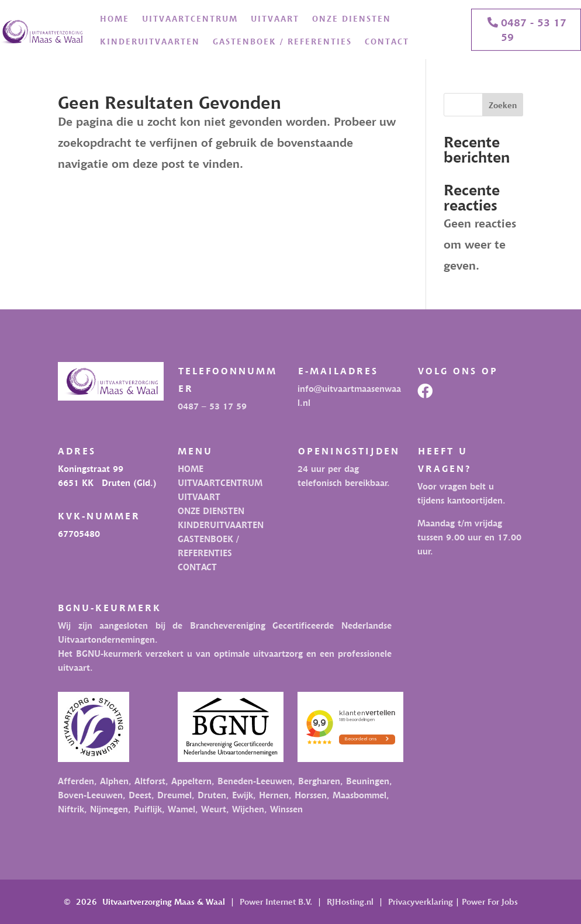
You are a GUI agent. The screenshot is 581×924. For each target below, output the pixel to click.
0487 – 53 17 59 (212, 406)
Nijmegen (109, 809)
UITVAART (275, 18)
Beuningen (368, 781)
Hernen (274, 795)
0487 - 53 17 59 (534, 29)
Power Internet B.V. (276, 901)
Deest (140, 795)
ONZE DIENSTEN (352, 18)
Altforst (150, 781)
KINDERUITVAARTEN (150, 41)
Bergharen (319, 781)
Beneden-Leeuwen (253, 781)
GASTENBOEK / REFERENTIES (282, 41)
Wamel (181, 809)
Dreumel (174, 795)
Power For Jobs (490, 901)
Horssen (311, 795)
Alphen (114, 781)
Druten (212, 795)
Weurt (214, 809)
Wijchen (248, 809)
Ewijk (243, 795)
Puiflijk (148, 809)
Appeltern (191, 781)
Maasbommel (359, 795)
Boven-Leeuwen (90, 795)
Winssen (286, 809)
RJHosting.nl (350, 901)
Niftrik (71, 809)
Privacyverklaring (421, 901)
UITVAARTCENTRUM (190, 18)
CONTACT (387, 41)
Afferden (76, 781)
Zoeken (503, 105)
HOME (115, 18)
